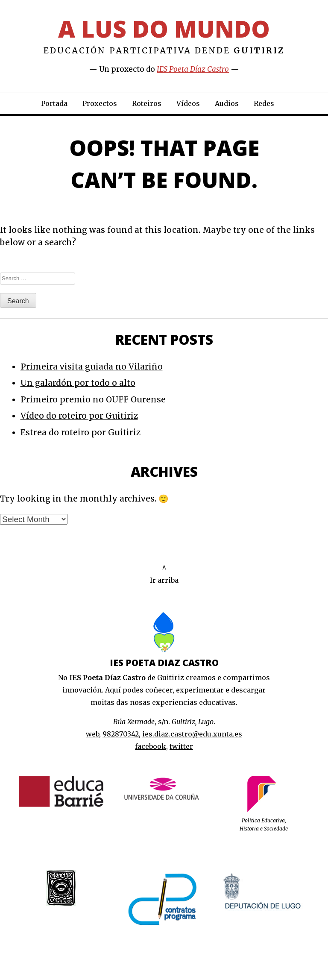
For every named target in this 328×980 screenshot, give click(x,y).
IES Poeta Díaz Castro (193, 69)
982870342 (121, 734)
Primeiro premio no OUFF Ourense (93, 399)
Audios (227, 103)
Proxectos (100, 103)
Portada (54, 103)
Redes (264, 103)
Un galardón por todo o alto (78, 383)
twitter (181, 746)
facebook (151, 746)
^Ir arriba (164, 574)
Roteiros (147, 103)
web (92, 734)
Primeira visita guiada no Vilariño (92, 367)
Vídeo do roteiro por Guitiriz (79, 416)
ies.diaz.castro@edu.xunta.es (192, 734)
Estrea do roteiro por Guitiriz (81, 432)
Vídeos (188, 103)
